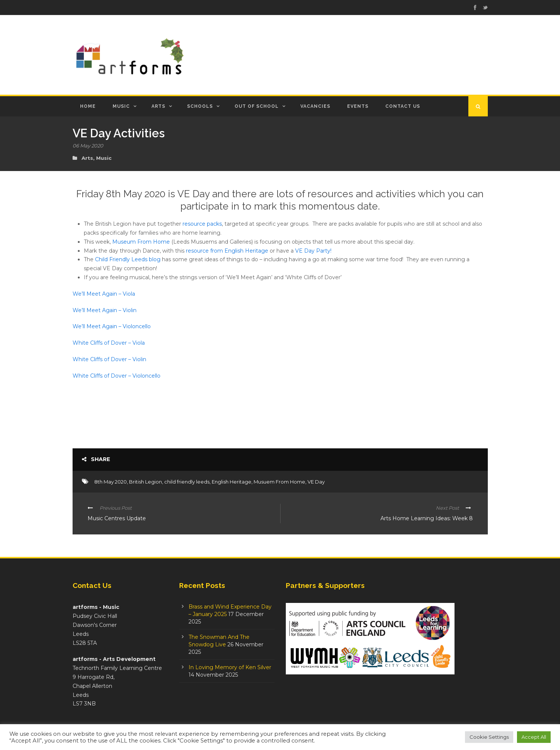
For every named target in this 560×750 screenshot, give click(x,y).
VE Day (316, 482)
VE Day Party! (313, 251)
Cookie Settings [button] (489, 737)
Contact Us (403, 106)
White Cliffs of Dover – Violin (109, 359)
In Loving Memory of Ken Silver (230, 667)
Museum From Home (141, 242)
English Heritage (232, 482)
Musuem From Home (279, 482)
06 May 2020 (88, 146)
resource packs (202, 224)
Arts (158, 106)
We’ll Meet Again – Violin (105, 310)
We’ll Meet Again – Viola (104, 294)
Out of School (257, 106)
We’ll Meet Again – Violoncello (112, 326)
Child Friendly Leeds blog (128, 259)
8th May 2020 (111, 482)
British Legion (146, 482)
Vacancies (315, 106)
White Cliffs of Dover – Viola (109, 343)
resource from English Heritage (227, 251)
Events (358, 106)
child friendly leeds (187, 482)
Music (121, 106)
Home (88, 106)
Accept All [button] (534, 737)
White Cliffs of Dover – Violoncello (117, 376)
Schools (200, 106)
